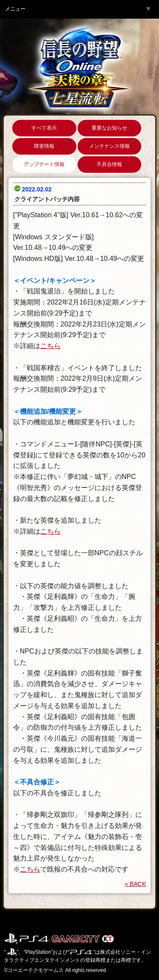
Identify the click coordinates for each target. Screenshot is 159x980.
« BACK (135, 884)
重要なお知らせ (109, 128)
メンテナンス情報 (109, 146)
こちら (50, 346)
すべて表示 (44, 128)
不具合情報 (109, 164)
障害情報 (44, 146)
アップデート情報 (44, 164)
